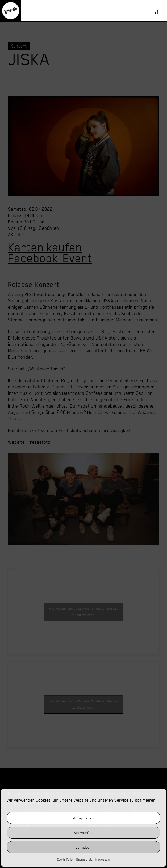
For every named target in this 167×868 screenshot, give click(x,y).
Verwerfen (83, 833)
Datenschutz (84, 859)
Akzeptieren (83, 818)
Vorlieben (84, 847)
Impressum (103, 859)
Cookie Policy (65, 859)
